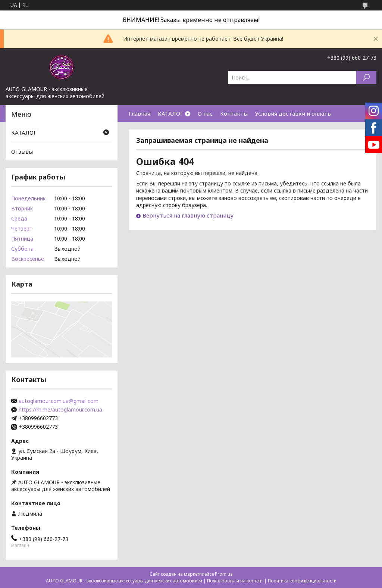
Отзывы (22, 151)
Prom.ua (224, 574)
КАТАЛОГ (170, 113)
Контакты (234, 113)
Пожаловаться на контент (235, 581)
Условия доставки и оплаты (293, 113)
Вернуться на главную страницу (188, 215)
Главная (140, 113)
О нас (205, 113)
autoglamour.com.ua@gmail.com (59, 401)
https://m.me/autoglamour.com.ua (60, 410)
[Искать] (366, 77)
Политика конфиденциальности (302, 581)
